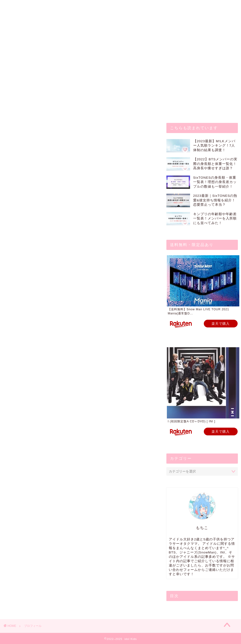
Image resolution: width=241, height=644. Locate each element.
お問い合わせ (46, 7)
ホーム (17, 7)
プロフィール (81, 7)
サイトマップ (167, 7)
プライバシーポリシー (124, 7)
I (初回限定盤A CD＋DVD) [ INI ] (192, 421)
